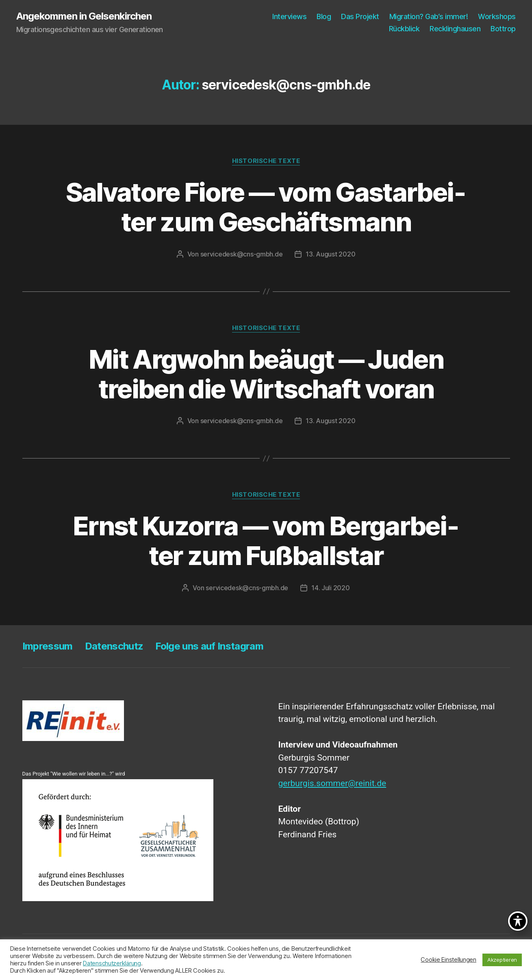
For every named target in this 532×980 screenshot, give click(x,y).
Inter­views (289, 16)
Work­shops (497, 16)
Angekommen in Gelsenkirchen (84, 16)
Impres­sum (48, 646)
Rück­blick (404, 29)
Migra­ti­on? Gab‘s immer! (429, 16)
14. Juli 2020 (331, 588)
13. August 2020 (330, 254)
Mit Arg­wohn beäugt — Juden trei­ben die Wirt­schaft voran (266, 374)
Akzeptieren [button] (502, 960)
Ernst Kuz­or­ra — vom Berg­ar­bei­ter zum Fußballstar (266, 541)
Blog (324, 16)
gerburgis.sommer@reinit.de (332, 783)
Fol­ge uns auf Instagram (209, 646)
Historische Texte (266, 161)
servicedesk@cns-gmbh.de (242, 254)
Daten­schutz (114, 646)
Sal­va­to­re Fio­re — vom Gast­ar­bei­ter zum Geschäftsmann (266, 207)
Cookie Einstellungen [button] (448, 960)
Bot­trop (503, 29)
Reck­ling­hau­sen (455, 29)
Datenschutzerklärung (112, 963)
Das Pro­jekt (360, 16)
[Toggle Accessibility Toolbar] (518, 921)
